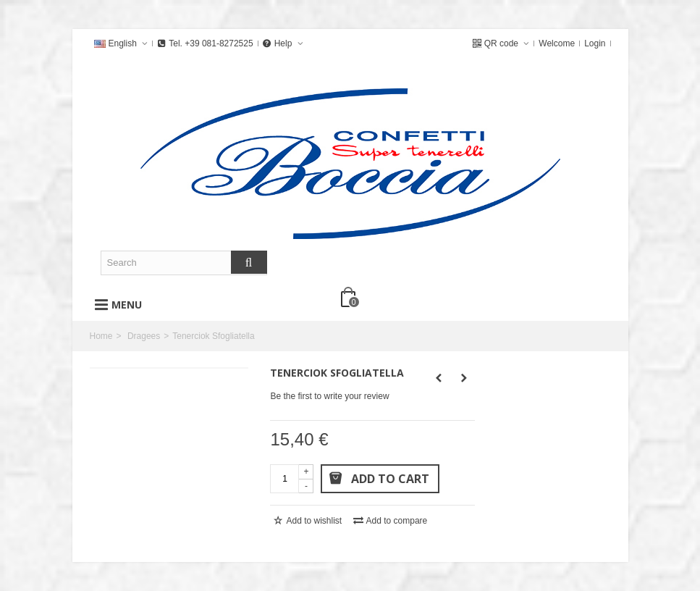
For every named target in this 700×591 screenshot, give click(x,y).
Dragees (144, 336)
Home (101, 336)
